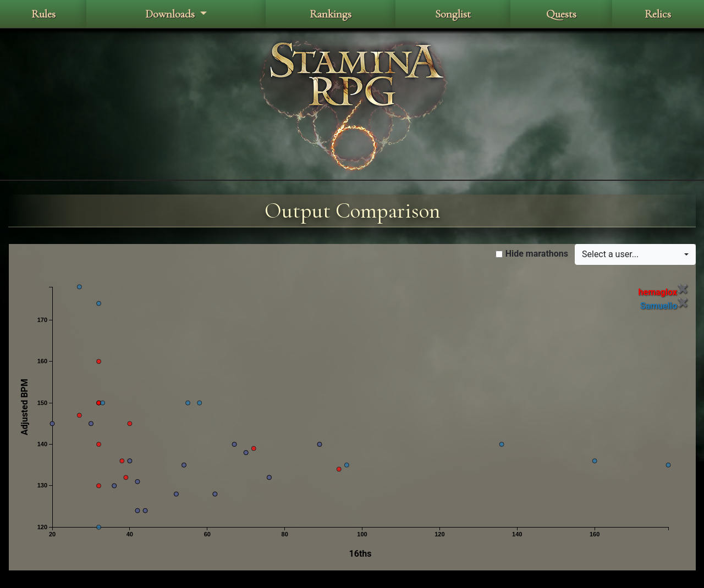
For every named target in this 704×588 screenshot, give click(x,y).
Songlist (453, 14)
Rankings (331, 14)
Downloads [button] (171, 14)
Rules (43, 14)
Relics (658, 14)
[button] (635, 254)
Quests (561, 14)
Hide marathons (537, 254)
